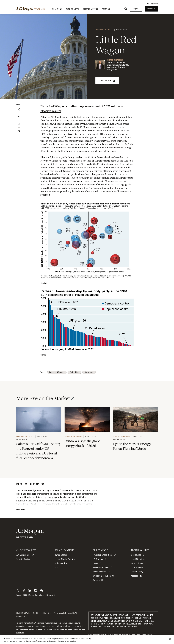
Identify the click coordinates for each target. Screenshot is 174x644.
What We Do (57, 9)
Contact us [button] (151, 9)
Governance (89, 372)
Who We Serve (72, 9)
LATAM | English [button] (152, 4)
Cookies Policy (137, 568)
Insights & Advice (90, 9)
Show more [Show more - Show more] (21, 510)
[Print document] (19, 131)
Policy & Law (74, 372)
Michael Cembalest (115, 60)
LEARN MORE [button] (22, 613)
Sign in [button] (136, 9)
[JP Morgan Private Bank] (30, 534)
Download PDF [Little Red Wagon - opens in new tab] (105, 80)
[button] (18, 590)
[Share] (19, 109)
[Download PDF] (19, 124)
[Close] (170, 641)
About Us (106, 9)
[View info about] (45, 283)
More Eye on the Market (43, 398)
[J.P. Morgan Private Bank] (30, 9)
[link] (39, 420)
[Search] (126, 9)
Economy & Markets (104, 30)
